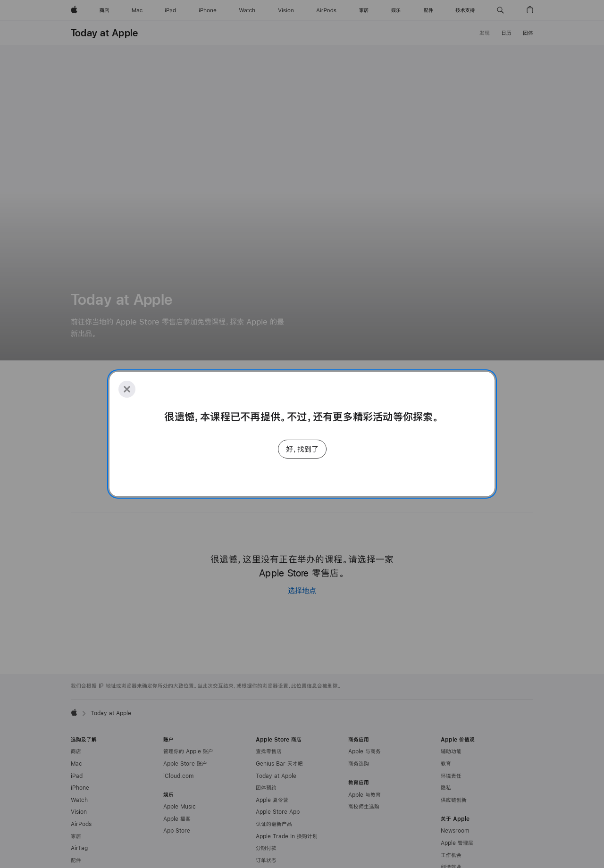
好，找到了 (302, 449)
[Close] (127, 389)
